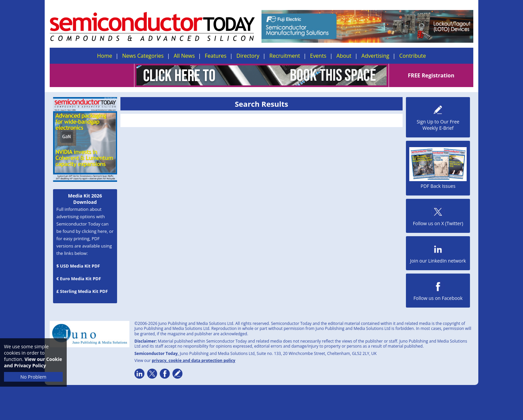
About (344, 56)
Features (216, 56)
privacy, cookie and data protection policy (194, 360)
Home (105, 56)
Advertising (375, 56)
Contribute (413, 56)
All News (184, 56)
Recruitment (285, 56)
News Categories (143, 56)
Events (318, 56)
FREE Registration (431, 75)
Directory (248, 56)
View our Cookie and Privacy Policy (33, 362)
